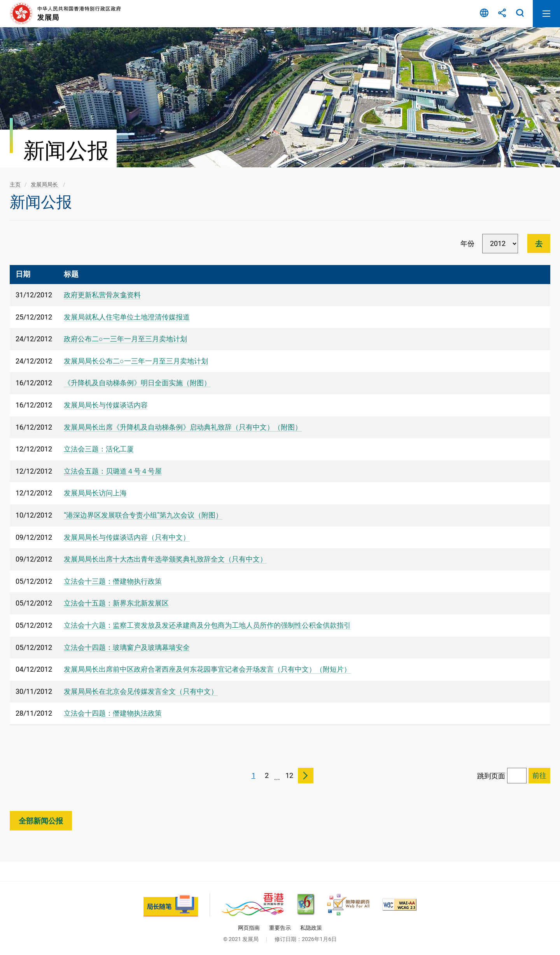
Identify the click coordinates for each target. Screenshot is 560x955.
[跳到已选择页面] (539, 776)
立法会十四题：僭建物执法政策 (113, 713)
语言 (484, 14)
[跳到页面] (517, 776)
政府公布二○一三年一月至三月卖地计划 (125, 339)
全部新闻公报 (41, 821)
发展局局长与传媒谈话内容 (106, 405)
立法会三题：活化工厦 (99, 449)
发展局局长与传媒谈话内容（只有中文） (127, 537)
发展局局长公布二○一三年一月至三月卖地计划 (136, 361)
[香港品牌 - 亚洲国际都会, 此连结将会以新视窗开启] (253, 905)
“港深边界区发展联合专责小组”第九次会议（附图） (143, 515)
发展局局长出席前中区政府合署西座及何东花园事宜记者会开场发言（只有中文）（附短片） (207, 669)
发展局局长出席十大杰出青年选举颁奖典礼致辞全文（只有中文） (165, 559)
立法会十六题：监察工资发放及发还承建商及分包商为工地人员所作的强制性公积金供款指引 (207, 625)
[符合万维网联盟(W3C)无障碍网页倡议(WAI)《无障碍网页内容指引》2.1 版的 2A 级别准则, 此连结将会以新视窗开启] (399, 905)
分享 (502, 14)
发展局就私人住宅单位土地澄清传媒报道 (127, 317)
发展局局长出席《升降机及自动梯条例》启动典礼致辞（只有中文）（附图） (183, 427)
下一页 (306, 776)
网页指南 (249, 928)
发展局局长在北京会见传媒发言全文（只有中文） (141, 691)
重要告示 (280, 928)
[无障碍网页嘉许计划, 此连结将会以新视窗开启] (348, 905)
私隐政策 (311, 928)
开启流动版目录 (546, 14)
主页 (15, 184)
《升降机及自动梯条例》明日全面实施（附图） (137, 383)
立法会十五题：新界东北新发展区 (116, 603)
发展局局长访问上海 (95, 493)
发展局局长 (45, 184)
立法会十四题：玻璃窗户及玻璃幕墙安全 (127, 647)
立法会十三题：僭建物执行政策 (113, 581)
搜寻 (520, 14)
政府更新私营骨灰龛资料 (102, 295)
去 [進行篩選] (539, 244)
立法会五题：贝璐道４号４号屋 (113, 471)
